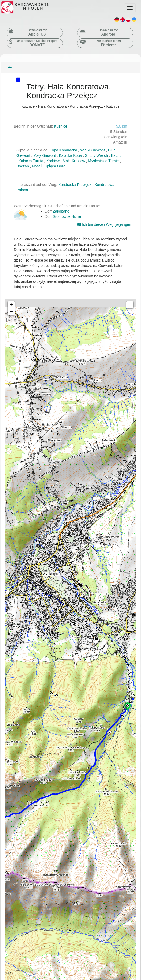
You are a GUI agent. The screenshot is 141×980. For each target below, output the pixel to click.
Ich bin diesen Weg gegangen (104, 224)
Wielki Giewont (92, 150)
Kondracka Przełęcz (75, 185)
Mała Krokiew (74, 161)
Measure (130, 305)
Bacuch (117, 155)
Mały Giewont (45, 155)
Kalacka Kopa (70, 155)
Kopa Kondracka (63, 150)
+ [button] (11, 305)
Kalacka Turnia (31, 161)
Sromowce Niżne (67, 216)
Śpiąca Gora (55, 166)
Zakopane (61, 211)
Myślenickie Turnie (103, 161)
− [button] (11, 312)
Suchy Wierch (97, 155)
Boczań (23, 166)
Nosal (37, 166)
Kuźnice (61, 126)
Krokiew (53, 161)
